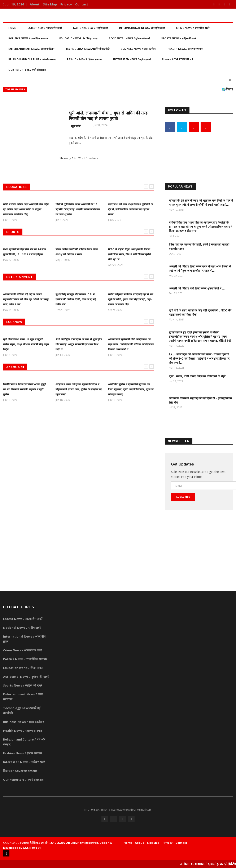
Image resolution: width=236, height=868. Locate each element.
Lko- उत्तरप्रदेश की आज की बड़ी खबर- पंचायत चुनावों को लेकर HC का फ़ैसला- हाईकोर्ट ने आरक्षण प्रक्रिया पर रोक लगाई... (199, 359)
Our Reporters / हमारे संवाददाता (27, 70)
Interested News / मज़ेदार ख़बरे (132, 59)
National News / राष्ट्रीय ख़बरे (90, 28)
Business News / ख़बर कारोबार (138, 49)
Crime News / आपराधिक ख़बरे (193, 28)
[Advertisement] (199, 150)
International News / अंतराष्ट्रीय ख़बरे (142, 28)
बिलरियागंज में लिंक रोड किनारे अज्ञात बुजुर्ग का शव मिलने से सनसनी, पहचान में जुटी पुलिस (25, 389)
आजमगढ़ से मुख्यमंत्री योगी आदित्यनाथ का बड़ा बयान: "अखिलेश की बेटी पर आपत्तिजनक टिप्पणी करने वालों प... (131, 344)
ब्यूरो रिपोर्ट (76, 126)
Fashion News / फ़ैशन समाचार (84, 59)
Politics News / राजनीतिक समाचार (28, 38)
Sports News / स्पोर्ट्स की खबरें (179, 38)
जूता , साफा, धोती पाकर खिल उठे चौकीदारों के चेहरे (197, 376)
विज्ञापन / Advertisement (178, 59)
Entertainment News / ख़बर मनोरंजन (31, 49)
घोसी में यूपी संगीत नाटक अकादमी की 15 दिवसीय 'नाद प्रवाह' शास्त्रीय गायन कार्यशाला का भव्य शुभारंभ (78, 209)
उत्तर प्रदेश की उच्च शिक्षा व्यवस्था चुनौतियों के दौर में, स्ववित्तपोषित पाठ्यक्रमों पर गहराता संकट (130, 209)
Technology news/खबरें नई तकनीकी (88, 49)
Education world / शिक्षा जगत (78, 38)
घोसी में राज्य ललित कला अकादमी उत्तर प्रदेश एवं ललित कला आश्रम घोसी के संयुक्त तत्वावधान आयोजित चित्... (26, 209)
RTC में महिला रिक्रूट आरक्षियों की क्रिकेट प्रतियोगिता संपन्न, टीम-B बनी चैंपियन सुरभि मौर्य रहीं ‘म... (129, 254)
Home (12, 28)
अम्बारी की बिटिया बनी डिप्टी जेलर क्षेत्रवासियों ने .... (197, 288)
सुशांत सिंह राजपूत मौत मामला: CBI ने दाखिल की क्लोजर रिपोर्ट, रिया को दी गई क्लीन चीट (76, 299)
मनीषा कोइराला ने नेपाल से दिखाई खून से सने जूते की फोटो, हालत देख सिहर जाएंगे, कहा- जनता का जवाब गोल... (131, 299)
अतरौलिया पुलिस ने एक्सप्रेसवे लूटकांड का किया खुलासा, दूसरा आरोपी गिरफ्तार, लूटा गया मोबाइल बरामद (131, 389)
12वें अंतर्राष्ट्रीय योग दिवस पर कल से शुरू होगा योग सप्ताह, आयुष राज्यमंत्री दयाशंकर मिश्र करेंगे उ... (79, 344)
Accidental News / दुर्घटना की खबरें (129, 38)
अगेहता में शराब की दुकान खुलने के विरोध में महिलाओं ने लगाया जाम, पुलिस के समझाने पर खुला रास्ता (79, 389)
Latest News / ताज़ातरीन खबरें (45, 28)
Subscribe (183, 497)
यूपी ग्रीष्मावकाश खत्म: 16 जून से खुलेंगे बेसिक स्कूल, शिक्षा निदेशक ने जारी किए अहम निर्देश (26, 344)
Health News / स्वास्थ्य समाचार (185, 49)
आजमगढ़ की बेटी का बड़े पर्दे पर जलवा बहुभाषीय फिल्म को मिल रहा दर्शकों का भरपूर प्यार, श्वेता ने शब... (26, 299)
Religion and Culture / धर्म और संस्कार (32, 59)
